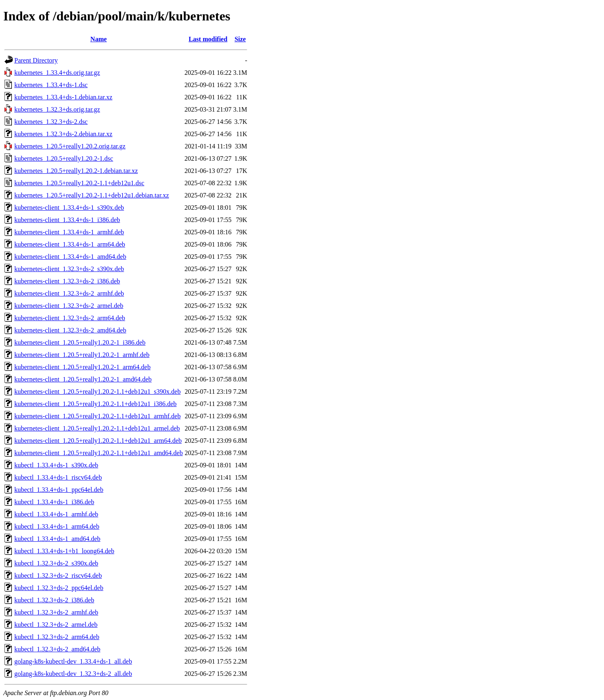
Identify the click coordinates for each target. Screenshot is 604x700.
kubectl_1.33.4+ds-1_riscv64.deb (58, 477)
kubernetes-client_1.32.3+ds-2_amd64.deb (70, 330)
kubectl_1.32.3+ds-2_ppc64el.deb (59, 588)
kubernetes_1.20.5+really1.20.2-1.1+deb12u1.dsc (79, 183)
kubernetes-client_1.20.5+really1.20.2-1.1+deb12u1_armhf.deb (97, 416)
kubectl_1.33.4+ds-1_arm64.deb (57, 526)
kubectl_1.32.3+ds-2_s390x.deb (56, 563)
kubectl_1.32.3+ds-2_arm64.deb (57, 637)
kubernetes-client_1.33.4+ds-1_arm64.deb (70, 244)
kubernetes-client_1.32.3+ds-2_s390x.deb (69, 269)
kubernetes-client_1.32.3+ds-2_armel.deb (69, 306)
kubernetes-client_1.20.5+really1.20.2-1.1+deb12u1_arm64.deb (98, 441)
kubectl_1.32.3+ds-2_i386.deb (54, 600)
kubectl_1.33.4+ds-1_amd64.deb (57, 539)
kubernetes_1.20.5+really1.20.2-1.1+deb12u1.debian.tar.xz (92, 195)
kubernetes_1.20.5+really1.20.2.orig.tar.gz (70, 146)
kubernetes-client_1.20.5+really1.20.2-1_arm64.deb (82, 367)
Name (99, 39)
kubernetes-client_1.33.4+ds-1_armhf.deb (69, 232)
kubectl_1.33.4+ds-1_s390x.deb (56, 465)
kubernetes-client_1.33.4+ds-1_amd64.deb (70, 257)
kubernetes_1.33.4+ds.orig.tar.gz (57, 73)
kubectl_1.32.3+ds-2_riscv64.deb (58, 575)
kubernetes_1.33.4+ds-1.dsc (51, 85)
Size (240, 39)
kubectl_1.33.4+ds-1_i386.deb (54, 502)
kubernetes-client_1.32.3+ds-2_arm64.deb (70, 318)
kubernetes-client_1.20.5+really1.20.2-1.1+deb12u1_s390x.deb (97, 392)
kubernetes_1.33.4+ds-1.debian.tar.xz (63, 97)
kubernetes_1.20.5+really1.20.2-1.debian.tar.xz (76, 171)
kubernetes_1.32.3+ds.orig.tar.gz (57, 109)
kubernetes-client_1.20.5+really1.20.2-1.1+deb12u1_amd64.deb (99, 453)
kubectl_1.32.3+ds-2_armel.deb (56, 625)
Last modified (208, 39)
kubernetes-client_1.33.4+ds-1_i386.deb (67, 220)
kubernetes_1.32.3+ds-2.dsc (51, 122)
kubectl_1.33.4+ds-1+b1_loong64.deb (64, 551)
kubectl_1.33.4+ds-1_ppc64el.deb (59, 490)
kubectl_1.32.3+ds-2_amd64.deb (57, 649)
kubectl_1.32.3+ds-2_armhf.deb (56, 612)
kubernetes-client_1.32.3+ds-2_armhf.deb (69, 293)
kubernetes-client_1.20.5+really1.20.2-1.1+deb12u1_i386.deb (96, 404)
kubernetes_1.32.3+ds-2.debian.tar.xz (63, 134)
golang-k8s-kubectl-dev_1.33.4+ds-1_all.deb (73, 661)
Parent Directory (36, 60)
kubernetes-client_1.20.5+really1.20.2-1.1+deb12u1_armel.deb (97, 428)
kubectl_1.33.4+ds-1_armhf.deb (56, 514)
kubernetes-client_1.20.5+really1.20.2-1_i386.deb (80, 342)
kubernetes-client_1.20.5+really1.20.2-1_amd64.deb (83, 379)
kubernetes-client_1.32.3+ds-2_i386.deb (67, 281)
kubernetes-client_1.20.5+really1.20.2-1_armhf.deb (82, 355)
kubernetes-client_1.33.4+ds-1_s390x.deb (69, 208)
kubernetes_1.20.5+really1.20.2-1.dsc (64, 158)
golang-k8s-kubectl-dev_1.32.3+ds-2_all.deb (73, 674)
